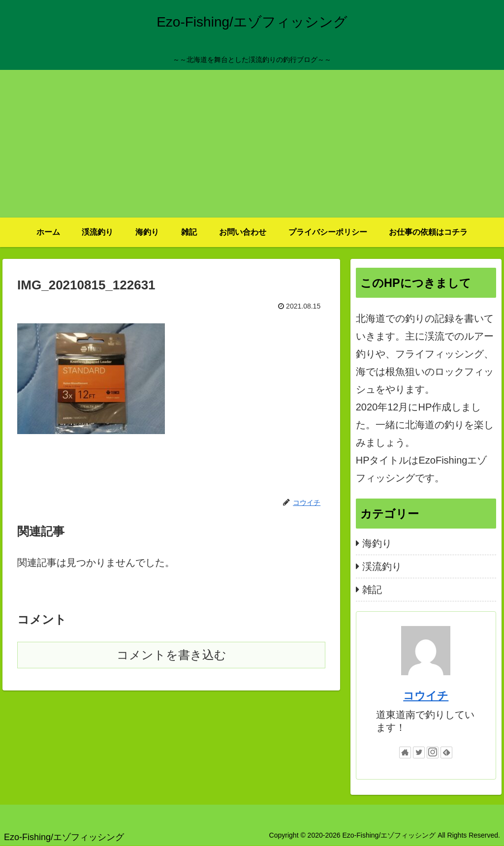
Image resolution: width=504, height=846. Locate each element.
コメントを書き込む (172, 655)
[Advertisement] (252, 144)
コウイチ (426, 696)
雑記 (372, 590)
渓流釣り (382, 566)
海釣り (377, 543)
